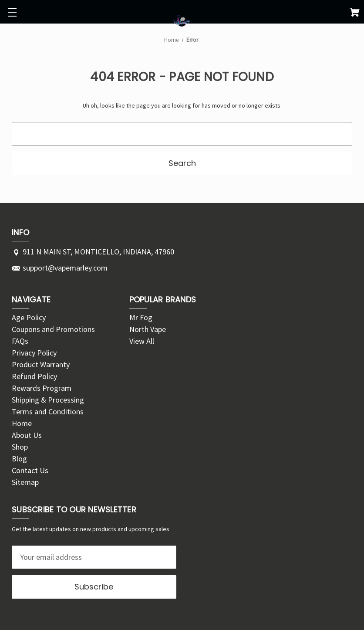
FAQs (20, 341)
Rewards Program (42, 388)
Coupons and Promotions (53, 329)
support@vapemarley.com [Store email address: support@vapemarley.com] (65, 268)
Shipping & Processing (48, 400)
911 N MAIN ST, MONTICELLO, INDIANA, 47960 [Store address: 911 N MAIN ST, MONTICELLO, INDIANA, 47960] (98, 252)
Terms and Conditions (48, 412)
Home (22, 423)
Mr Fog (141, 317)
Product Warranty (41, 364)
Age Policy (29, 317)
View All (142, 341)
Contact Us (30, 470)
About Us (27, 435)
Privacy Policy (34, 353)
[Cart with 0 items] (355, 14)
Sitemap (25, 482)
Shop (20, 447)
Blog (19, 459)
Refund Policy (34, 376)
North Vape (148, 329)
